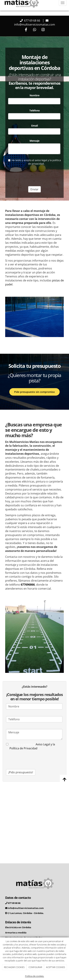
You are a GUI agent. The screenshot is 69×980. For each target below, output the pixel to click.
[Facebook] (26, 30)
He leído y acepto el (31, 746)
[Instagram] (43, 30)
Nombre (34, 95)
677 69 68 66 (32, 21)
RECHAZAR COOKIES (14, 967)
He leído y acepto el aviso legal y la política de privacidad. (34, 162)
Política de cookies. (35, 976)
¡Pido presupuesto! (21, 772)
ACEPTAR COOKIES (56, 967)
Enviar (34, 189)
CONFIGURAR (35, 967)
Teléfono (35, 110)
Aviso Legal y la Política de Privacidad (32, 746)
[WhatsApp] (35, 30)
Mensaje (34, 141)
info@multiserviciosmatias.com (35, 25)
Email (35, 126)
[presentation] (34, 175)
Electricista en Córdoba (18, 927)
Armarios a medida (16, 933)
